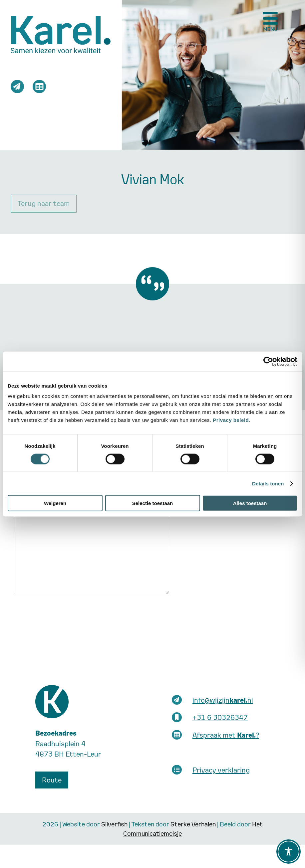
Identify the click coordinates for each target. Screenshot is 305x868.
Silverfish (114, 824)
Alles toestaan (250, 503)
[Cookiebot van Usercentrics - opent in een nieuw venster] (268, 361)
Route (52, 780)
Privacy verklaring (221, 770)
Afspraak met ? (226, 735)
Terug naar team (44, 203)
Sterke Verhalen (193, 824)
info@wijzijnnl (223, 700)
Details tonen (268, 483)
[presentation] (65, 612)
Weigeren (55, 503)
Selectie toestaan (153, 503)
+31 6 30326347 (220, 717)
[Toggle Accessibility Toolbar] (289, 852)
